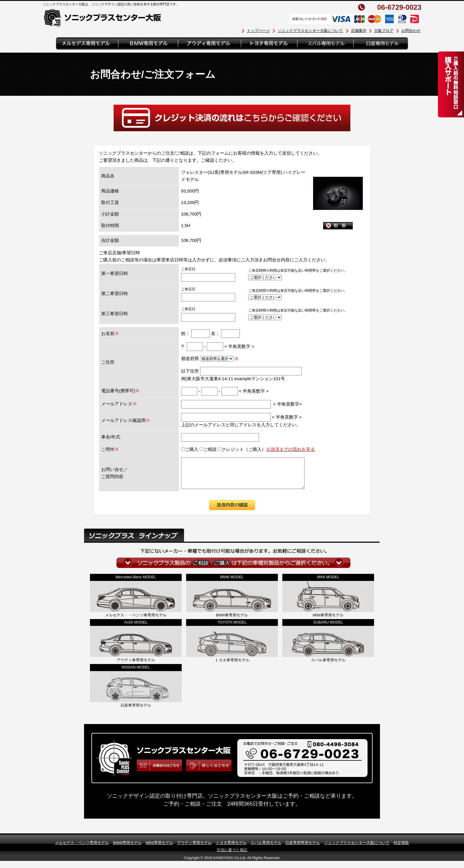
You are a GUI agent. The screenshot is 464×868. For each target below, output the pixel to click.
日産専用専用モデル (303, 849)
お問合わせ (411, 31)
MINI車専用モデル (328, 621)
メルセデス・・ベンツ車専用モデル (136, 621)
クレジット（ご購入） (266, 449)
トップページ (258, 31)
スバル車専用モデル (328, 666)
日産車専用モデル (136, 712)
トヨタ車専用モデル (232, 666)
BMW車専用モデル (232, 621)
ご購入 (190, 449)
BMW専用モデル (127, 849)
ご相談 (208, 449)
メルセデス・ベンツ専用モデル (82, 849)
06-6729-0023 (399, 7)
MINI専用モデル (159, 849)
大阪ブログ (384, 31)
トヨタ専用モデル (231, 849)
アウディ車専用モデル (136, 666)
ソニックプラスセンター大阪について (310, 31)
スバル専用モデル (266, 849)
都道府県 (208, 359)
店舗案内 (359, 31)
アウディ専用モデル (194, 849)
